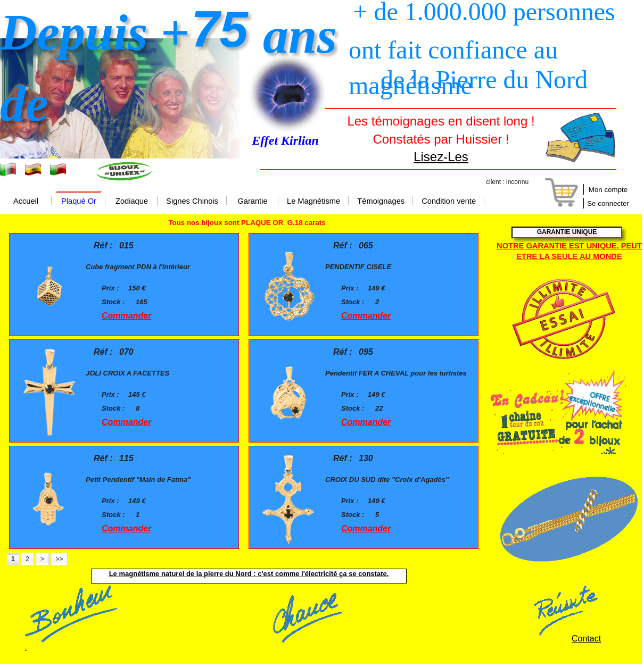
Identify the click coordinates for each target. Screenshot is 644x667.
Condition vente (449, 202)
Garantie (252, 202)
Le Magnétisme (313, 202)
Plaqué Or (79, 202)
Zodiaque (132, 202)
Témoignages (381, 202)
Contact (586, 639)
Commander (126, 316)
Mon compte (608, 190)
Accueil (26, 202)
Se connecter (608, 203)
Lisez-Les (441, 157)
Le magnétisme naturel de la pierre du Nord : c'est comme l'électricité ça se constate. (249, 574)
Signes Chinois (192, 202)
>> (59, 559)
